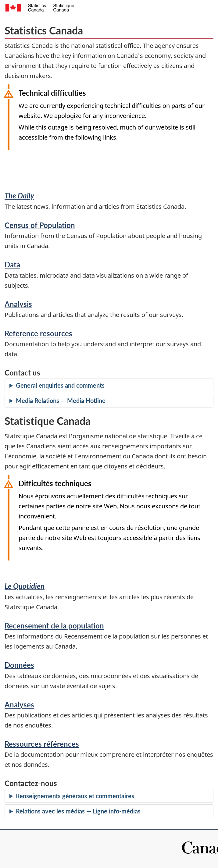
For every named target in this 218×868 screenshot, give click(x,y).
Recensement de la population (54, 626)
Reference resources (38, 333)
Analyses (19, 704)
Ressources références (42, 744)
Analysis (18, 304)
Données (19, 665)
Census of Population (40, 225)
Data (12, 264)
